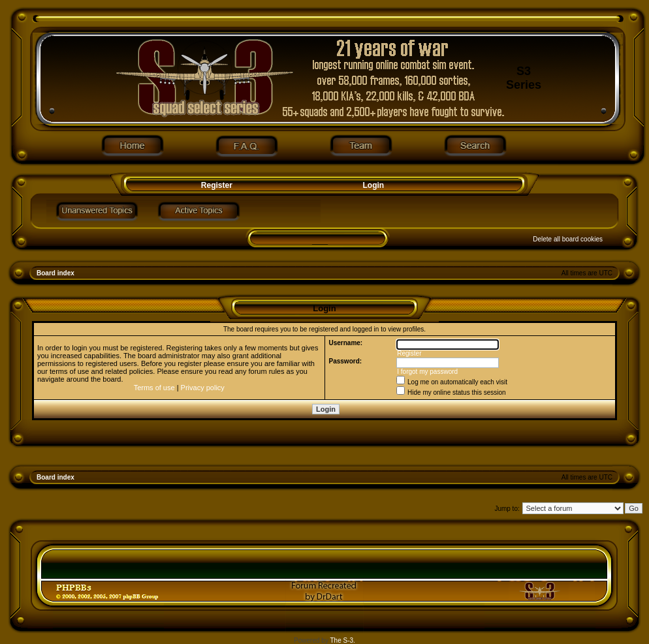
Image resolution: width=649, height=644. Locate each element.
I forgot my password (427, 372)
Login (374, 185)
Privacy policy (203, 388)
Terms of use (154, 388)
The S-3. (343, 640)
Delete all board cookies (568, 239)
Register (215, 185)
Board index (55, 273)
